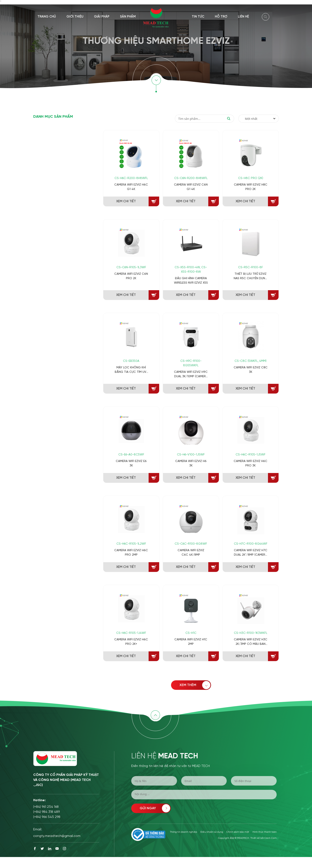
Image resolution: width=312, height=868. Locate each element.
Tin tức (198, 17)
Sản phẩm (128, 17)
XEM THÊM (194, 685)
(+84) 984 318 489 (46, 812)
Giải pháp (102, 17)
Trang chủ (47, 17)
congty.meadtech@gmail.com (57, 836)
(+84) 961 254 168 (46, 807)
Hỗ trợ (221, 17)
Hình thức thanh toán (265, 832)
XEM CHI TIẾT (126, 201)
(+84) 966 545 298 (47, 817)
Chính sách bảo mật (238, 832)
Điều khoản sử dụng (212, 832)
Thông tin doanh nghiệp (184, 832)
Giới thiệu (75, 17)
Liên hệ (243, 17)
